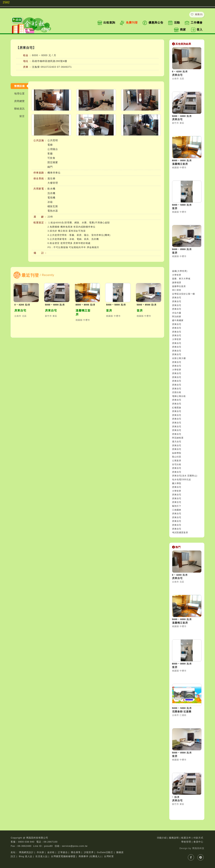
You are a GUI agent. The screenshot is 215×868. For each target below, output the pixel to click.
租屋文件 (186, 838)
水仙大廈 (177, 313)
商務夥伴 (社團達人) (90, 856)
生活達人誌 (41, 856)
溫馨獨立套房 (83, 312)
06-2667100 (51, 842)
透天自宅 (177, 442)
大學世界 (177, 275)
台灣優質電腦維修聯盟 (63, 856)
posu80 (48, 846)
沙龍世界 (89, 852)
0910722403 (48, 67)
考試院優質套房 (180, 533)
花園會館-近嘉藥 (182, 711)
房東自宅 (20, 310)
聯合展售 (76, 852)
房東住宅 (177, 502)
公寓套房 (177, 461)
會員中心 (198, 842)
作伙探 (40, 852)
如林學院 (177, 453)
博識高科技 (198, 848)
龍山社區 (177, 457)
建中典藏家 (178, 320)
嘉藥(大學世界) (180, 271)
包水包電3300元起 (182, 480)
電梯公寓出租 (179, 396)
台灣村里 (109, 856)
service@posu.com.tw (75, 846)
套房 (109, 310)
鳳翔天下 (177, 506)
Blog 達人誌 (26, 856)
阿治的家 (177, 317)
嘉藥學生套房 (179, 286)
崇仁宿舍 (177, 290)
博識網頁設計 (26, 852)
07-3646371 (64, 67)
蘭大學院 (177, 483)
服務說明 (174, 838)
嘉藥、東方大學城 (181, 279)
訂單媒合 (63, 852)
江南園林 (177, 510)
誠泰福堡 (177, 282)
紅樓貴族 (177, 408)
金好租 (51, 852)
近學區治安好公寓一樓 (183, 294)
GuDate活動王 (105, 852)
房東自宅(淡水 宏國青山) (185, 476)
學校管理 (186, 842)
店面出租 (177, 392)
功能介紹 (162, 838)
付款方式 (198, 838)
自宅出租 (177, 464)
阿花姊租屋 (178, 438)
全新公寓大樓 (179, 358)
